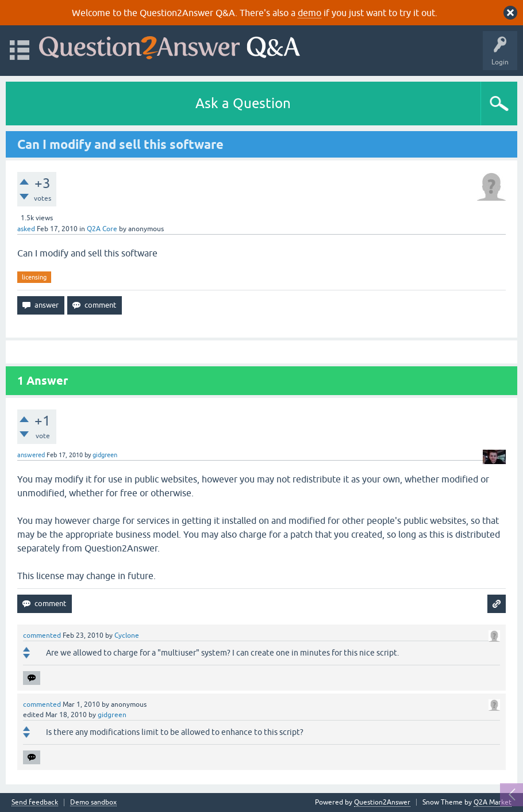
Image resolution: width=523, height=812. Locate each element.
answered (31, 455)
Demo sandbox (93, 803)
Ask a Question (243, 103)
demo (309, 13)
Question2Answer (382, 802)
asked (26, 229)
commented (42, 635)
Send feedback (35, 803)
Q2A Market (493, 802)
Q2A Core (102, 229)
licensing (34, 277)
